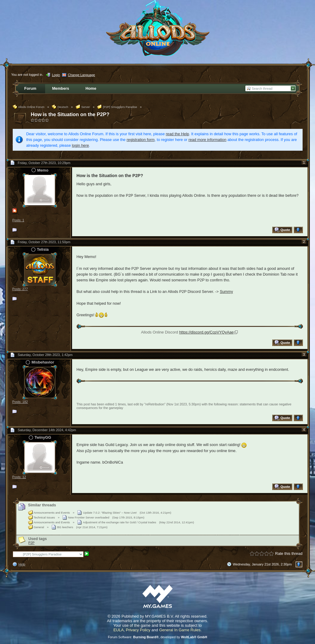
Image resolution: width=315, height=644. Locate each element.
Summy (226, 292)
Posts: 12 (19, 477)
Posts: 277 (20, 289)
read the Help (177, 134)
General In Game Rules (180, 630)
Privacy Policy (138, 630)
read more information (207, 140)
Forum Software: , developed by (157, 637)
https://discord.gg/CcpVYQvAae (206, 332)
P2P (32, 543)
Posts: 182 (20, 402)
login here (80, 145)
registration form (141, 140)
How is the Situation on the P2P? (70, 114)
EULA (118, 630)
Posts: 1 (18, 220)
